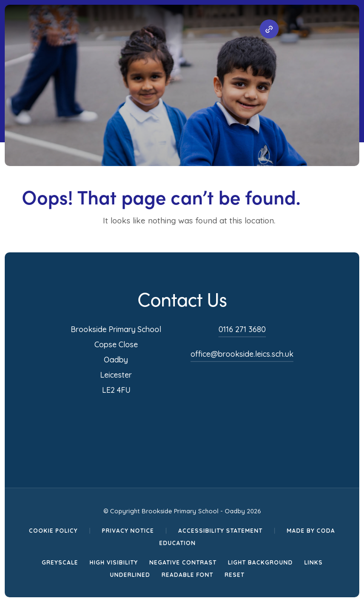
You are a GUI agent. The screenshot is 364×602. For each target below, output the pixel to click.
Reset (235, 575)
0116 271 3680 (242, 329)
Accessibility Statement (220, 531)
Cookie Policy (53, 531)
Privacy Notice (128, 531)
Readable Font (187, 575)
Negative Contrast (183, 562)
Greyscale (60, 562)
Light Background (260, 562)
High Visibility (114, 562)
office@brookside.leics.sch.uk (242, 354)
